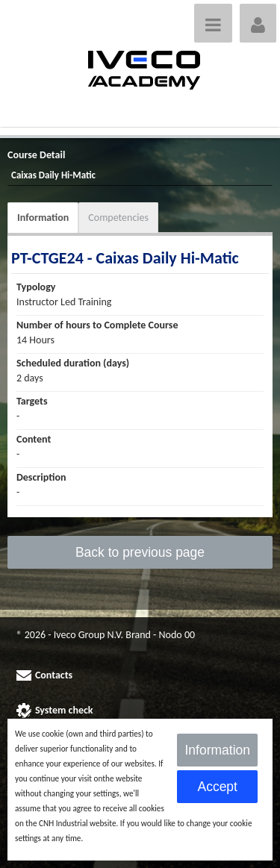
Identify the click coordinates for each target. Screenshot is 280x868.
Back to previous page (140, 552)
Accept (217, 787)
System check (64, 710)
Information (43, 218)
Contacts (54, 675)
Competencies (118, 218)
